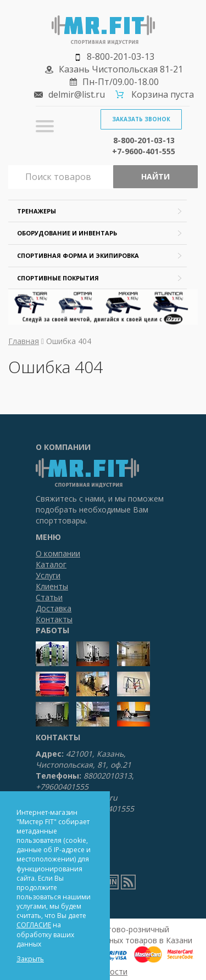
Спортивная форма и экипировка (78, 255)
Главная (24, 341)
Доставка (54, 608)
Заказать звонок (141, 119)
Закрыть (30, 959)
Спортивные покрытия (58, 278)
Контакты (54, 619)
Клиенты (52, 586)
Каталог (51, 564)
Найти (155, 176)
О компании (58, 553)
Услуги (48, 575)
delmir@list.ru (77, 94)
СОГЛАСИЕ (34, 925)
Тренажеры (37, 211)
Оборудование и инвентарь (67, 233)
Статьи (49, 597)
